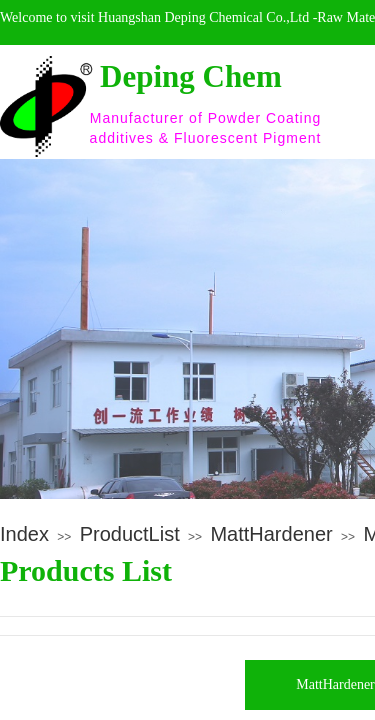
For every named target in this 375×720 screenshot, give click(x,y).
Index (24, 534)
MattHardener (271, 534)
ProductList (130, 534)
